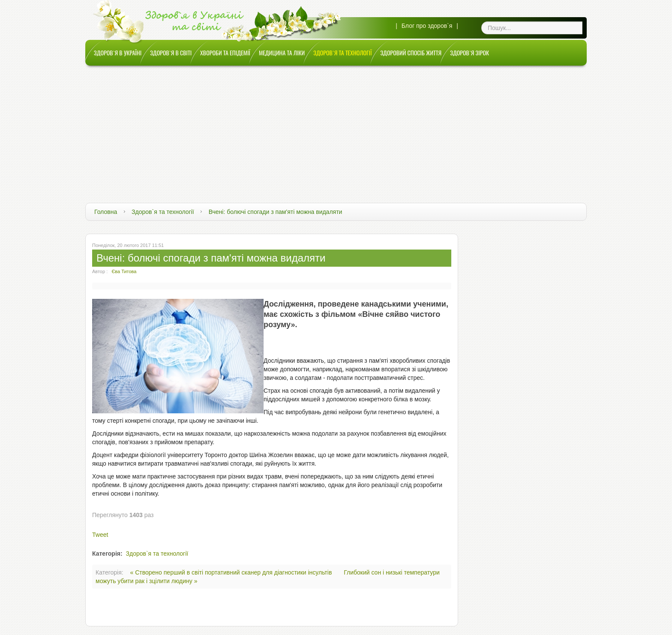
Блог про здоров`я (427, 26)
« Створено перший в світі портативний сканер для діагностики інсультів (232, 572)
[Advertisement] (336, 130)
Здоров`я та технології (163, 212)
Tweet (100, 535)
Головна (106, 212)
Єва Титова (124, 271)
